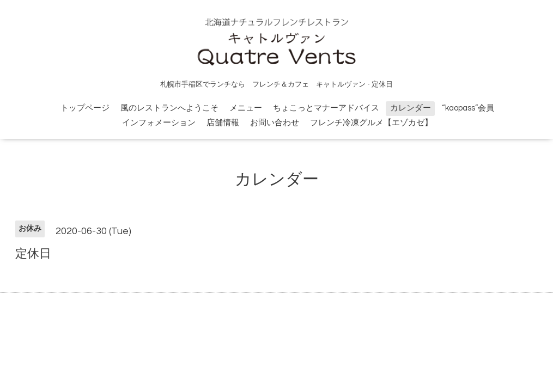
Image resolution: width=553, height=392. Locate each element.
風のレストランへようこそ (169, 108)
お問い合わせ (275, 123)
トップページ (85, 108)
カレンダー (411, 108)
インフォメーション (159, 123)
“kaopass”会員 (468, 108)
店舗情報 (223, 123)
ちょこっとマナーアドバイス (326, 108)
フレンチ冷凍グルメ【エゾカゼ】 (371, 123)
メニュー (246, 108)
